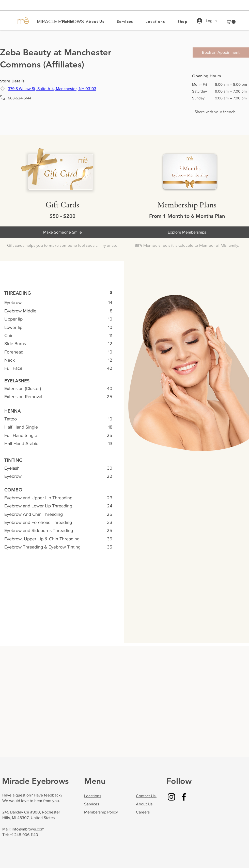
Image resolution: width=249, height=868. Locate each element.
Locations (93, 796)
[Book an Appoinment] (221, 52)
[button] (231, 22)
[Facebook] (184, 797)
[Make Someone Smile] (62, 232)
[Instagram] (171, 797)
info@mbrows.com (28, 829)
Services (92, 804)
